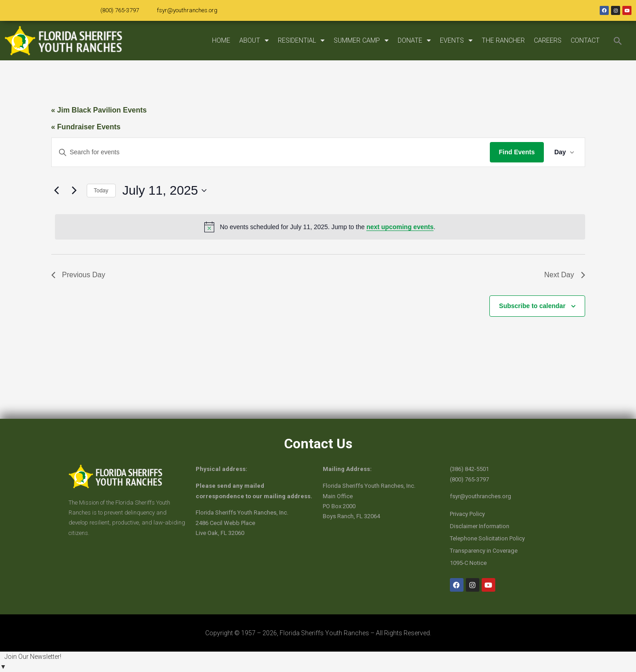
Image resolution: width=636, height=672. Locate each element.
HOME (221, 41)
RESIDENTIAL (301, 40)
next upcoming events (400, 227)
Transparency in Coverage (484, 551)
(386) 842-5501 (469, 469)
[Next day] (74, 191)
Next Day (565, 275)
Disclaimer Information (480, 526)
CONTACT (585, 41)
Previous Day (78, 275)
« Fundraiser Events (86, 127)
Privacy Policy (467, 514)
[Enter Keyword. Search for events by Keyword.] (270, 152)
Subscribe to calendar (532, 306)
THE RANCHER (503, 41)
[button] (618, 41)
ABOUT (254, 40)
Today (101, 191)
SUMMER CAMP (361, 40)
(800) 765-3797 (120, 10)
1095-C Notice (468, 563)
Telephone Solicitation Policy (487, 538)
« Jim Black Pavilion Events (99, 110)
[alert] (320, 227)
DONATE (414, 40)
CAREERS (548, 41)
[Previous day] (57, 191)
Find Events (515, 152)
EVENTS (456, 40)
